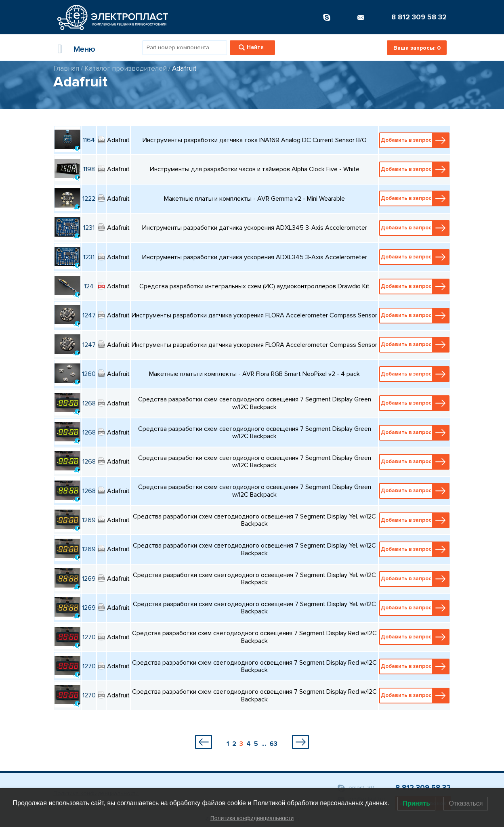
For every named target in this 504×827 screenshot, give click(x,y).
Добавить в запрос (415, 140)
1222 (89, 199)
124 (89, 286)
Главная (66, 68)
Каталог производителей (126, 68)
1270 (89, 637)
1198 (89, 169)
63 (273, 744)
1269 (89, 520)
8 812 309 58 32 (419, 17)
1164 (89, 140)
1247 (89, 315)
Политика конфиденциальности (252, 818)
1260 (89, 374)
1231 (89, 228)
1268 (89, 403)
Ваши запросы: (417, 48)
